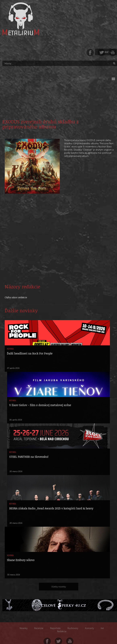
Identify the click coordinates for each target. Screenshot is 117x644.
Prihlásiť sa (106, 52)
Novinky (24, 628)
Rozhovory (73, 628)
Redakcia (62, 631)
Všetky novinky (59, 587)
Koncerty (89, 628)
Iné (102, 628)
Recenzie (39, 628)
